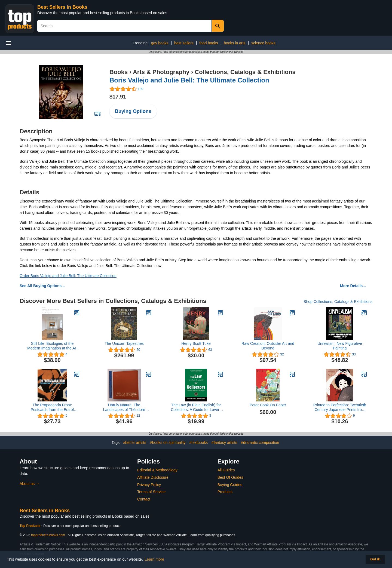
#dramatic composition (260, 443)
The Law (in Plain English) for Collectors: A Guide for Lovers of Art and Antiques (196, 407)
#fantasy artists (224, 443)
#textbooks (199, 443)
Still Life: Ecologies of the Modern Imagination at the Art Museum (52, 346)
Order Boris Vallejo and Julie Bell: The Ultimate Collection (68, 276)
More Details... (353, 286)
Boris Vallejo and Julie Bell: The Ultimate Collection (189, 80)
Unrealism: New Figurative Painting (340, 346)
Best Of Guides (230, 477)
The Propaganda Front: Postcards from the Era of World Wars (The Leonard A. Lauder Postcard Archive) (52, 407)
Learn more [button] (155, 559)
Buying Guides (230, 485)
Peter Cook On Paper (268, 405)
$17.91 (118, 97)
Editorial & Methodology (157, 470)
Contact (144, 499)
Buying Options (133, 111)
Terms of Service (151, 492)
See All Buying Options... (42, 286)
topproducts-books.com (48, 535)
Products (225, 492)
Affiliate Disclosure (153, 477)
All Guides (226, 470)
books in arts (235, 43)
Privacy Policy (149, 485)
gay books (160, 43)
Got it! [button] (375, 559)
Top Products (30, 526)
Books (119, 72)
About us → (30, 484)
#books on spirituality (168, 443)
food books (209, 43)
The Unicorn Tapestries (124, 343)
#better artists (135, 443)
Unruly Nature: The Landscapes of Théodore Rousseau (124, 407)
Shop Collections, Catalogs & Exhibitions (338, 302)
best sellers (184, 43)
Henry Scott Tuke (196, 343)
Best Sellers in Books (62, 7)
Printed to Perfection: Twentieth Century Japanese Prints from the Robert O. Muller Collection (340, 407)
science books (263, 43)
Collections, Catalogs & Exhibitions (245, 72)
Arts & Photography (161, 72)
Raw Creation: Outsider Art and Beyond (268, 346)
